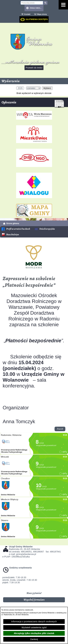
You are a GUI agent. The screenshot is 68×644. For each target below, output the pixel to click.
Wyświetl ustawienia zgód (34, 627)
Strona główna (13, 223)
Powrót (60, 429)
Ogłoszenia (33, 103)
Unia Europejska (47, 229)
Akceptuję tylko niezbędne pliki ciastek (34, 633)
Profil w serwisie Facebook (18, 229)
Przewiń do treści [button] (34, 68)
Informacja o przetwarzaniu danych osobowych (34, 621)
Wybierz (47, 88)
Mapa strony (42, 14)
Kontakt (27, 14)
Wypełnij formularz (34, 600)
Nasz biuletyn (13, 235)
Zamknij (34, 639)
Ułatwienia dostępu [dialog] (37, 19)
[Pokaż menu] (63, 5)
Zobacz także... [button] (36, 8)
